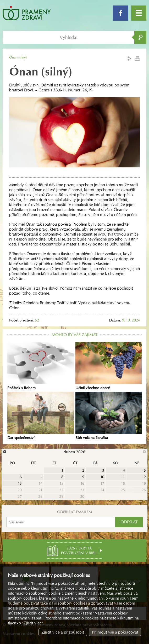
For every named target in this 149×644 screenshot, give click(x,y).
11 (123, 477)
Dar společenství (41, 416)
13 (20, 483)
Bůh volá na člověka (109, 416)
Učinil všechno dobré (109, 366)
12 (144, 477)
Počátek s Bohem (41, 366)
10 (102, 477)
